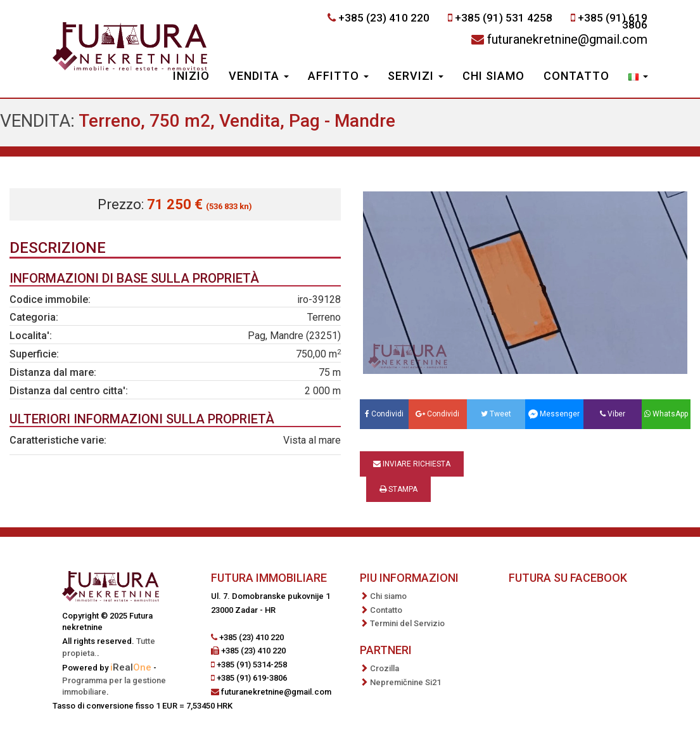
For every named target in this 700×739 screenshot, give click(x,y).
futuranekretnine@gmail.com (567, 39)
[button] (638, 77)
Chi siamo (493, 76)
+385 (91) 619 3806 (613, 21)
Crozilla (385, 668)
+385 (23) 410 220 (384, 18)
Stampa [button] (398, 489)
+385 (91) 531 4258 (504, 18)
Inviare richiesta (412, 464)
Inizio (191, 76)
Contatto (576, 76)
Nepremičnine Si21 (405, 682)
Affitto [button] (338, 76)
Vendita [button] (259, 76)
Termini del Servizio (407, 623)
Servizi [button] (416, 76)
